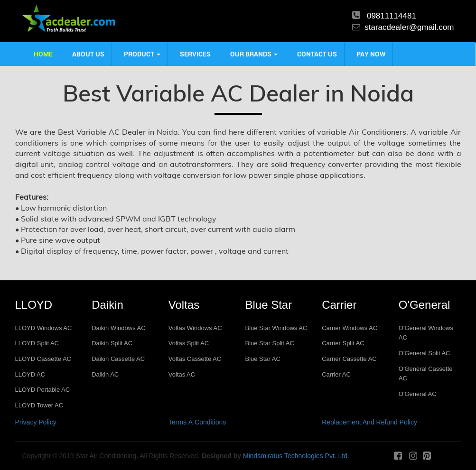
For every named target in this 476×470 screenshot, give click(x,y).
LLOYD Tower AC (39, 405)
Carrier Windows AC (350, 328)
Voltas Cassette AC (195, 359)
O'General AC (418, 394)
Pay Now (371, 54)
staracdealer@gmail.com (409, 27)
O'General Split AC (425, 353)
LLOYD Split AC (37, 343)
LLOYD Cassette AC (43, 359)
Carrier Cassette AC (349, 359)
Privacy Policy (36, 422)
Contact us (317, 54)
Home (43, 54)
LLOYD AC (30, 374)
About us (88, 54)
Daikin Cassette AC (118, 359)
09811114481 (392, 16)
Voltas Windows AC (195, 328)
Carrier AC (336, 374)
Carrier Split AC (343, 343)
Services (195, 54)
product (142, 54)
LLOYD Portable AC (43, 390)
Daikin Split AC (112, 343)
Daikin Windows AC (118, 328)
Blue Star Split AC (269, 343)
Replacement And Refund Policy (369, 422)
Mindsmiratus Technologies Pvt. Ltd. (296, 456)
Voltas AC (182, 374)
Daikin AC (105, 374)
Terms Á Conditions (197, 422)
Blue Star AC (262, 359)
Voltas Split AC (189, 343)
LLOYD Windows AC (44, 328)
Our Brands (254, 54)
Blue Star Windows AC (276, 328)
